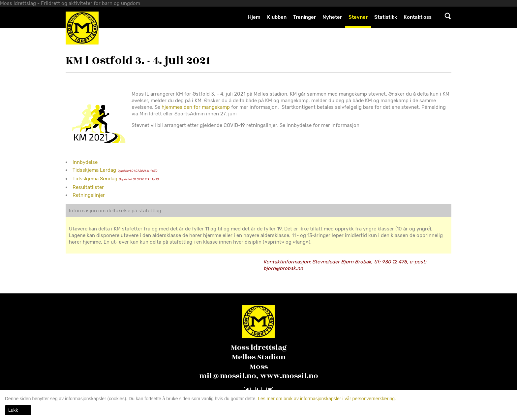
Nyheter (332, 17)
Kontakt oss (418, 17)
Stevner (358, 17)
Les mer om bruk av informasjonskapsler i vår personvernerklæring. (326, 399)
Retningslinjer (89, 195)
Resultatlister (88, 187)
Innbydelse (85, 162)
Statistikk (386, 17)
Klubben (277, 17)
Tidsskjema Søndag (95, 179)
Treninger (304, 17)
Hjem (254, 17)
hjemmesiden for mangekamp (196, 107)
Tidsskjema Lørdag (94, 170)
